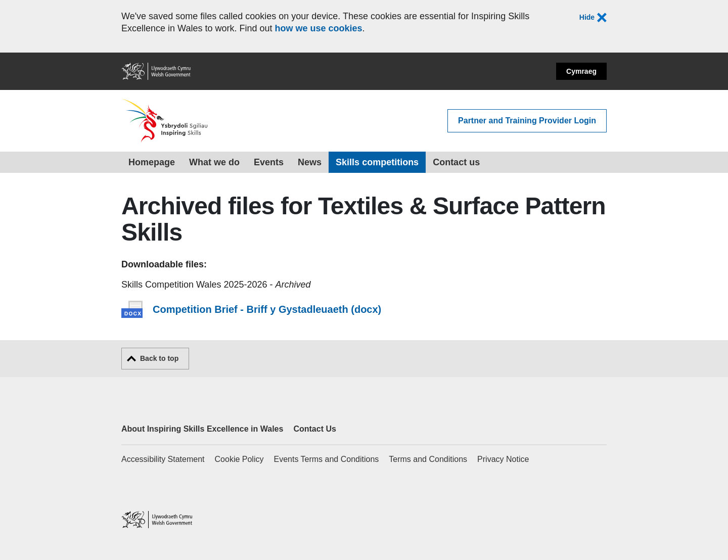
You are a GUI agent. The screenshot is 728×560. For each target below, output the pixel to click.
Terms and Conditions (428, 459)
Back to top (159, 358)
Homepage (152, 162)
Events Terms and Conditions (326, 459)
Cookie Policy (239, 459)
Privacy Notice (503, 459)
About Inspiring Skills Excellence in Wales (202, 429)
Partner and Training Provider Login (527, 121)
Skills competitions (377, 162)
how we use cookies (318, 28)
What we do (214, 162)
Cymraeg (581, 71)
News (310, 162)
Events (269, 162)
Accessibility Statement (163, 459)
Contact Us (314, 429)
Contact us (456, 162)
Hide (593, 18)
